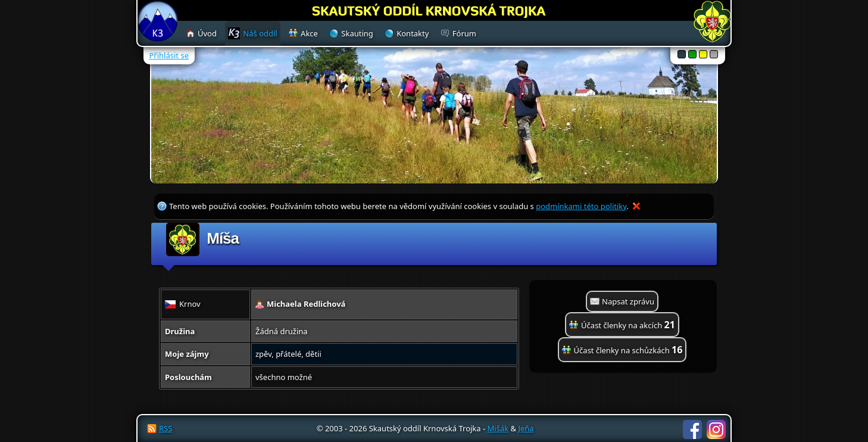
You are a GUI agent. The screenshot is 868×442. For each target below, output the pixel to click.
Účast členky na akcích (628, 325)
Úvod (207, 33)
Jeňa (526, 428)
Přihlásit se (169, 55)
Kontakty (413, 33)
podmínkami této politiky (581, 206)
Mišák (498, 428)
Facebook (692, 429)
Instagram (716, 429)
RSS (166, 428)
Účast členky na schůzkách (628, 350)
